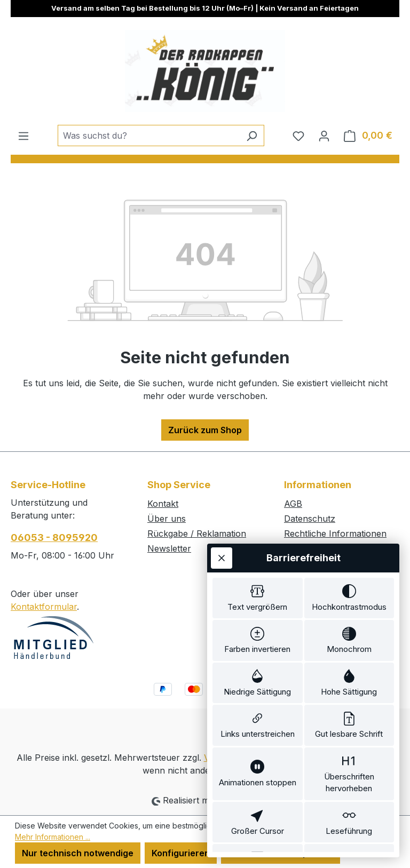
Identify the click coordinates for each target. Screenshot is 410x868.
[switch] (258, 540)
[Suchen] (252, 136)
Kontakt (163, 504)
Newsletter (169, 548)
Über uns (167, 519)
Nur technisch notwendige (78, 853)
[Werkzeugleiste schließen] (222, 498)
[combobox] (149, 136)
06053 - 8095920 (54, 537)
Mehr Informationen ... (53, 837)
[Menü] (23, 136)
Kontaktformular (44, 607)
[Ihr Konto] (324, 136)
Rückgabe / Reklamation (197, 533)
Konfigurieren (181, 853)
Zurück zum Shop (205, 430)
